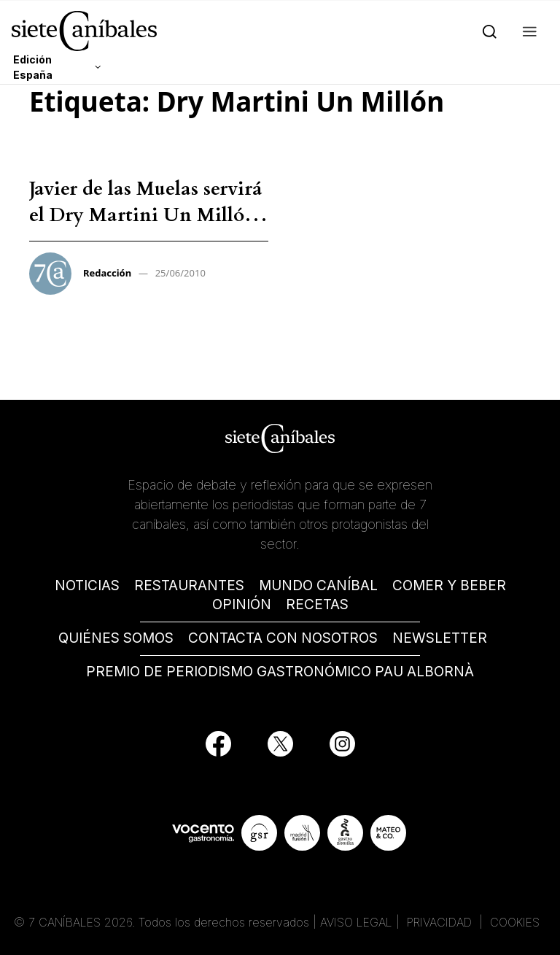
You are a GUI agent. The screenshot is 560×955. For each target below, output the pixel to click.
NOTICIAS (87, 585)
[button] (527, 31)
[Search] (487, 31)
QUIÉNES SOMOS (116, 638)
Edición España (33, 67)
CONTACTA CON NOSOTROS (283, 638)
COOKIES (515, 922)
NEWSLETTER (440, 638)
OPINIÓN (242, 604)
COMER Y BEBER (449, 585)
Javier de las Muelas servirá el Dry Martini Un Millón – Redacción (146, 215)
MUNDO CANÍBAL (318, 585)
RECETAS (317, 604)
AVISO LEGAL (356, 922)
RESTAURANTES (189, 585)
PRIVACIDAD (441, 922)
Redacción (107, 273)
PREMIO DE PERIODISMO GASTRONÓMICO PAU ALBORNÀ (280, 672)
